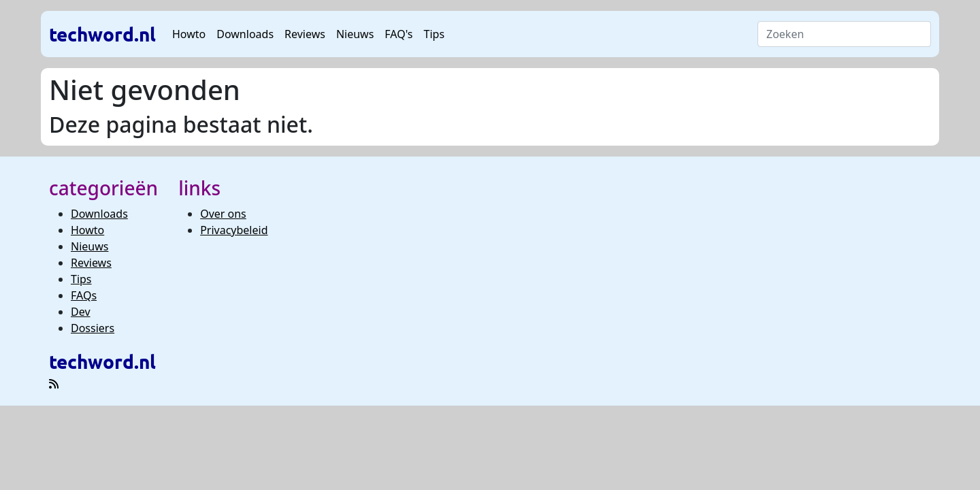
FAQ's (398, 34)
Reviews (305, 34)
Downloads (245, 34)
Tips (435, 34)
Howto (189, 34)
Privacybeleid (234, 230)
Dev (81, 312)
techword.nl (102, 34)
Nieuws (355, 34)
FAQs (84, 295)
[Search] (844, 34)
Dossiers (93, 328)
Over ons (223, 214)
